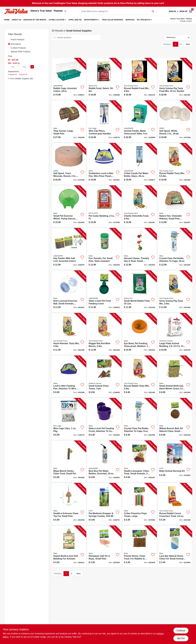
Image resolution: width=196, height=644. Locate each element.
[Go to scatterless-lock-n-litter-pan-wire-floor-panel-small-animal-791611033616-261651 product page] (104, 164)
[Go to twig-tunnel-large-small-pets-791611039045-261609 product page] (69, 121)
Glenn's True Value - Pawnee (48, 11)
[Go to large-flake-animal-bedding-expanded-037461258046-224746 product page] (175, 334)
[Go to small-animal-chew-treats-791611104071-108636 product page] (104, 377)
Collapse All (12, 74)
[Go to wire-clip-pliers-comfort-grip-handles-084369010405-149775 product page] (104, 121)
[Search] (153, 11)
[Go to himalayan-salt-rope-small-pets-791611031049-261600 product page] (104, 547)
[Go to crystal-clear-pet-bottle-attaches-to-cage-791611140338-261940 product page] (175, 249)
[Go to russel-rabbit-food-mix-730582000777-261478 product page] (140, 79)
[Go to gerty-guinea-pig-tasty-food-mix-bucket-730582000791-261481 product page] (175, 79)
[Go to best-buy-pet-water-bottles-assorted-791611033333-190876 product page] (104, 462)
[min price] (13, 67)
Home (7, 20)
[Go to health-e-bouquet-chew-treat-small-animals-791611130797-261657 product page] (140, 462)
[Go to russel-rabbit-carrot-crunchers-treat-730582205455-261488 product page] (175, 504)
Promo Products (18, 40)
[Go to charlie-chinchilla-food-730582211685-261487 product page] (140, 206)
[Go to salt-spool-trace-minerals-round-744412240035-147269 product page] (69, 164)
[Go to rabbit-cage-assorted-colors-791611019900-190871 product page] (69, 79)
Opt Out (181, 638)
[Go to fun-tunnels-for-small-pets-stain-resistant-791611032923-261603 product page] (104, 249)
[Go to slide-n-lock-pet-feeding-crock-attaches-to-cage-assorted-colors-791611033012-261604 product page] (104, 419)
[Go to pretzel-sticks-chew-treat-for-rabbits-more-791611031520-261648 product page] (140, 547)
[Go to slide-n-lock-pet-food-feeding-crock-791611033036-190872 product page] (104, 291)
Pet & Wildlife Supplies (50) (22, 79)
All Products (16, 44)
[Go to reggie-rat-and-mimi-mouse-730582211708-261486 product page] (104, 334)
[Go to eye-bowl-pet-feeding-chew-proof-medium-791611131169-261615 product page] (140, 334)
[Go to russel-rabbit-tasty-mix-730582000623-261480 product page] (175, 164)
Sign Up (183, 11)
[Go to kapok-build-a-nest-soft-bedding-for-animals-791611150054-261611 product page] (69, 547)
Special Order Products (21, 52)
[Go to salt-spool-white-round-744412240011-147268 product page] (175, 121)
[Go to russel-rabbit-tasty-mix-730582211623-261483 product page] (140, 377)
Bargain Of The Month (35, 20)
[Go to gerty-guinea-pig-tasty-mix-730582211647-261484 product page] (175, 291)
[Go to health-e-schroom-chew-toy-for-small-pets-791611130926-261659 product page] (69, 504)
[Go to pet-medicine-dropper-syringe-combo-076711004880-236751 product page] (104, 504)
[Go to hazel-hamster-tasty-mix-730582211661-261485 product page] (69, 334)
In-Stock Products (18, 48)
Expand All (23, 74)
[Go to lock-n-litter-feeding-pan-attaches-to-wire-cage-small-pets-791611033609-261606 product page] (69, 377)
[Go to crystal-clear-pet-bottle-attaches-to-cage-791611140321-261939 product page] (140, 419)
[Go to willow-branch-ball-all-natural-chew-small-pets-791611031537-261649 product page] (175, 419)
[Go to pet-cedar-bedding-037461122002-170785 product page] (104, 206)
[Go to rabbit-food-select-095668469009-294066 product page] (104, 79)
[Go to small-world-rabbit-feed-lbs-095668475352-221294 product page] (140, 291)
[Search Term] (117, 11)
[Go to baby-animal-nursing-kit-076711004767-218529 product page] (175, 462)
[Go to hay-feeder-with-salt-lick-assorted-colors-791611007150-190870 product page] (69, 249)
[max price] (24, 67)
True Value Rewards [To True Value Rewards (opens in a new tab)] (113, 20)
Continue (181, 631)
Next (188, 44)
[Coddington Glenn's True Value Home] (16, 11)
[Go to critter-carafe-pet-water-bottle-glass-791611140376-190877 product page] (140, 164)
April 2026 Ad (75, 20)
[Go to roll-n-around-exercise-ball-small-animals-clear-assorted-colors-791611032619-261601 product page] (69, 291)
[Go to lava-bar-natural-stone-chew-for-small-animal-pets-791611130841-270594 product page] (175, 547)
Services (130, 20)
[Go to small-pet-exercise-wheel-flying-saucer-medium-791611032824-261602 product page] (69, 206)
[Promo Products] (9, 39)
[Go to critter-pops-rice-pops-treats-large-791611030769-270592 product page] (140, 504)
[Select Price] (32, 67)
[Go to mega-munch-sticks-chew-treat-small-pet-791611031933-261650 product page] (69, 462)
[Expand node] (9, 78)
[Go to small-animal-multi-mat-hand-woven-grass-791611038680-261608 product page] (175, 377)
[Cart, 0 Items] (191, 11)
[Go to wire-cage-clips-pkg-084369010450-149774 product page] (69, 419)
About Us (16, 20)
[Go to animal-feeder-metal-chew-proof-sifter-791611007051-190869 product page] (140, 121)
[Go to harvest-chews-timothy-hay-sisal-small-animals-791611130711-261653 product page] (140, 249)
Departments (91, 20)
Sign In (172, 11)
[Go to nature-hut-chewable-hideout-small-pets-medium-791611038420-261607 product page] (175, 206)
